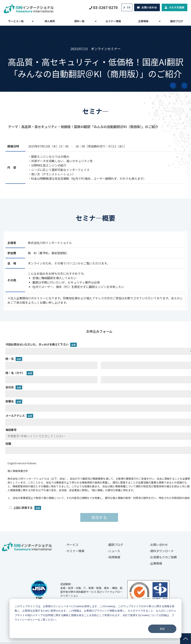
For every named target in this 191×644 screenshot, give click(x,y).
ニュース (114, 551)
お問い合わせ (149, 7)
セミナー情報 (113, 21)
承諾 (162, 629)
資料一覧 (79, 21)
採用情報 (114, 557)
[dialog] (95, 619)
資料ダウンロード (162, 551)
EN (129, 7)
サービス (73, 545)
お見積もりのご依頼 (164, 557)
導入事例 (50, 21)
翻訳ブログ (177, 21)
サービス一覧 (16, 21)
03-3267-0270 (105, 7)
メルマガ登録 (177, 7)
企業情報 (143, 21)
